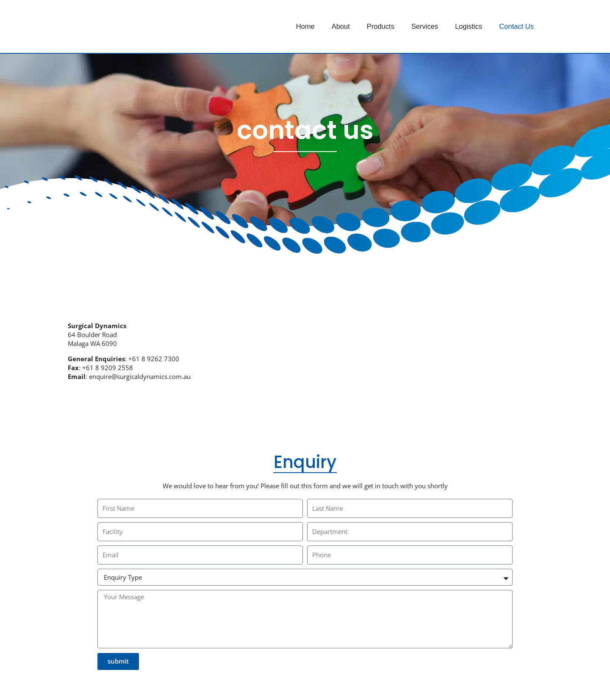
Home (305, 26)
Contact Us (516, 26)
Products (381, 26)
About (341, 26)
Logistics (469, 26)
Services (425, 26)
